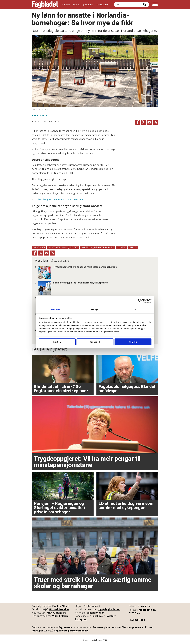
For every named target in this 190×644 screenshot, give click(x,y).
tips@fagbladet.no (109, 609)
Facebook (97, 616)
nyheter (74, 247)
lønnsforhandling (104, 247)
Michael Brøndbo (59, 609)
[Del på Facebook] (138, 122)
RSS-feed (140, 620)
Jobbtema (88, 5)
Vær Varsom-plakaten (130, 627)
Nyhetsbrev (102, 5)
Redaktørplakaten (104, 627)
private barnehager (58, 247)
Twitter (110, 616)
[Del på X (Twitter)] (144, 122)
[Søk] (145, 5)
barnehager (39, 247)
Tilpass (95, 342)
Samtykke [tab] (55, 309)
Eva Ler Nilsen (61, 606)
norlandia (86, 247)
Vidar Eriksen (60, 616)
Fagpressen (65, 627)
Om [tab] (135, 309)
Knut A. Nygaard (56, 613)
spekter (133, 247)
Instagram (81, 619)
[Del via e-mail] (149, 122)
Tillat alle (133, 342)
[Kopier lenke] (155, 122)
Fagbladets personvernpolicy (71, 631)
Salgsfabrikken (96, 613)
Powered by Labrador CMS (95, 640)
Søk (114, 2)
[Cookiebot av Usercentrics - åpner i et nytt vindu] (140, 301)
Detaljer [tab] (95, 309)
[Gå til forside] (45, 5)
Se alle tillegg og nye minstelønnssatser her (58, 199)
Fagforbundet (92, 606)
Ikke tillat (57, 342)
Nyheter (66, 5)
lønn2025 (122, 247)
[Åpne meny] (155, 5)
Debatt (77, 5)
